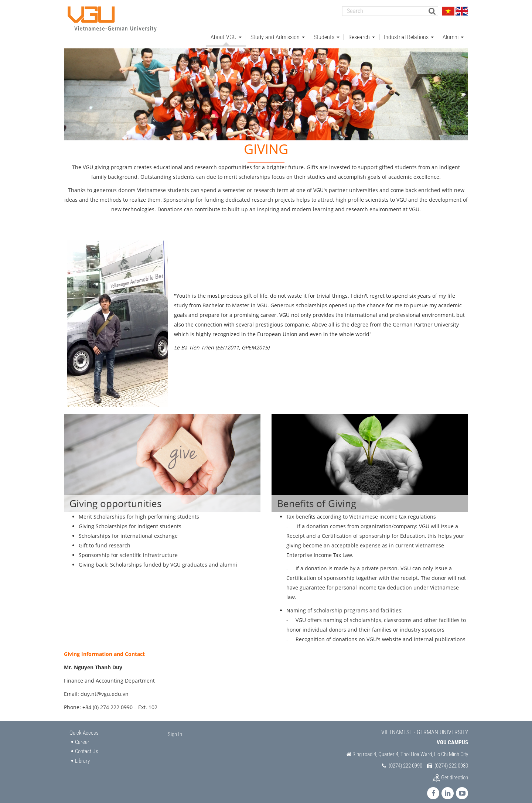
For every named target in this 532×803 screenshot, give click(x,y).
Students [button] (327, 30)
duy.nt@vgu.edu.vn (105, 687)
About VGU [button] (226, 30)
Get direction (455, 770)
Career (82, 735)
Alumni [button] (453, 30)
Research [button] (362, 30)
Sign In (175, 727)
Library (82, 754)
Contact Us (87, 744)
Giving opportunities (115, 496)
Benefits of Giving (317, 496)
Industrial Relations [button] (409, 30)
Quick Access (84, 726)
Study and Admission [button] (278, 30)
